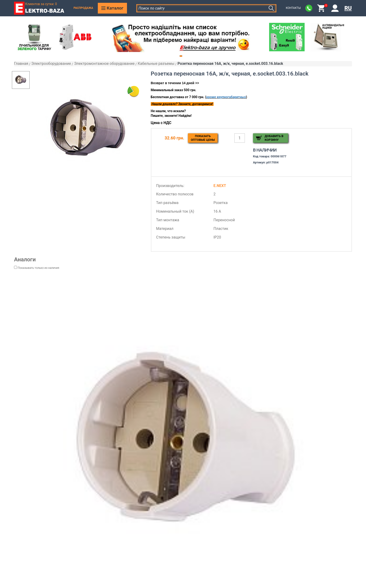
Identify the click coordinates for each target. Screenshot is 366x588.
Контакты (293, 8)
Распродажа (83, 8)
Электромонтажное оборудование (104, 64)
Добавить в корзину (274, 138)
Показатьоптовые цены (203, 138)
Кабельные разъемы (156, 64)
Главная (21, 64)
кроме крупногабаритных (226, 97)
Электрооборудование (51, 64)
